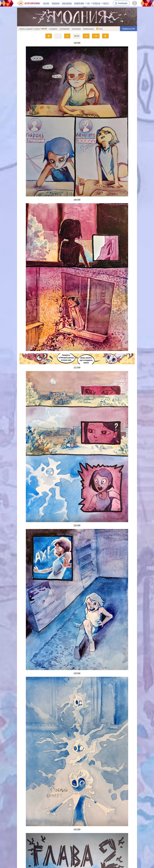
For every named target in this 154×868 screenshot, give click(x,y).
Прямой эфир (79, 3)
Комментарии (88, 29)
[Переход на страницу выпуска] (77, 121)
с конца (37, 29)
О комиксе (53, 29)
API (88, 3)
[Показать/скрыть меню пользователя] (134, 3)
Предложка (76, 29)
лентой (44, 29)
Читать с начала (26, 29)
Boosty (106, 3)
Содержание (65, 29)
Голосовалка (67, 3)
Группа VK (96, 3)
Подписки (56, 3)
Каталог (46, 3)
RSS (101, 29)
